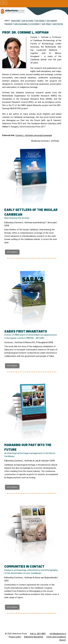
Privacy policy (15, 637)
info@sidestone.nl (58, 634)
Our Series (40, 21)
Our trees (46, 24)
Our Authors (28, 21)
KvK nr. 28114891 (38, 634)
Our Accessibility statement (27, 24)
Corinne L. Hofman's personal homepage (34, 135)
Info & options (12, 252)
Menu (4, 3)
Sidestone (16, 21)
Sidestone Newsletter (34, 637)
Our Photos (58, 24)
